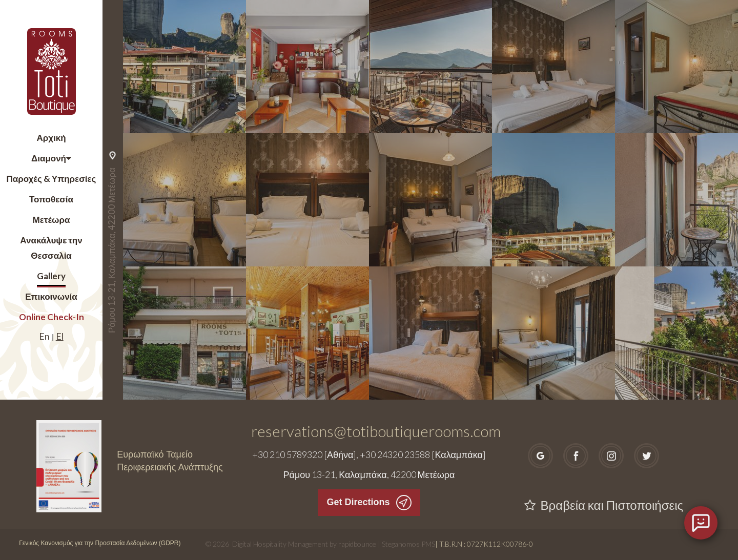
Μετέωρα (52, 220)
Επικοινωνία (51, 296)
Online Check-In (52, 317)
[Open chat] (701, 523)
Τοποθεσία (51, 199)
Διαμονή (49, 158)
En (44, 336)
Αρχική (51, 138)
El (60, 336)
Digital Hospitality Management (280, 544)
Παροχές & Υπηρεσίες (52, 179)
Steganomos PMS (408, 544)
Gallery (51, 276)
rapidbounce (357, 544)
